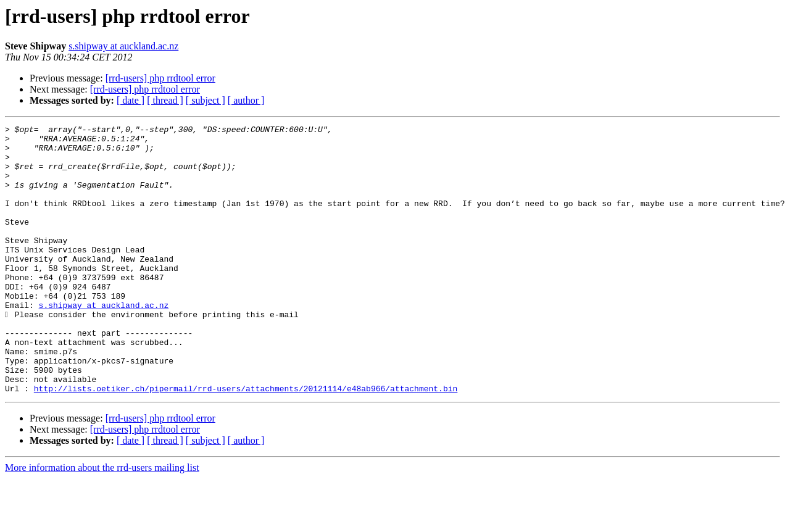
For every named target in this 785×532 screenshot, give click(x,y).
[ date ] (131, 100)
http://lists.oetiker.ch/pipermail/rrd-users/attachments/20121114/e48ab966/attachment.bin (246, 442)
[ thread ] (165, 100)
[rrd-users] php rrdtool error (160, 78)
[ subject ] (206, 100)
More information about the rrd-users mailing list (102, 521)
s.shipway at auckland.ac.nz (123, 46)
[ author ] (246, 100)
